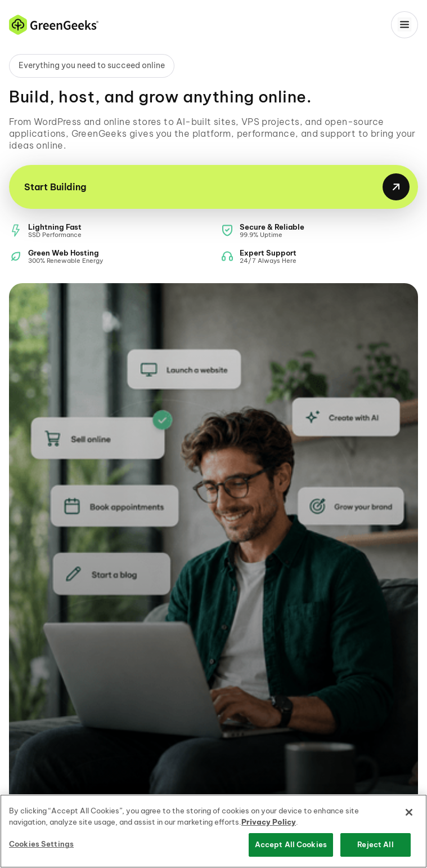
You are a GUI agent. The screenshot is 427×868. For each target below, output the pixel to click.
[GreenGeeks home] (54, 25)
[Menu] (404, 25)
